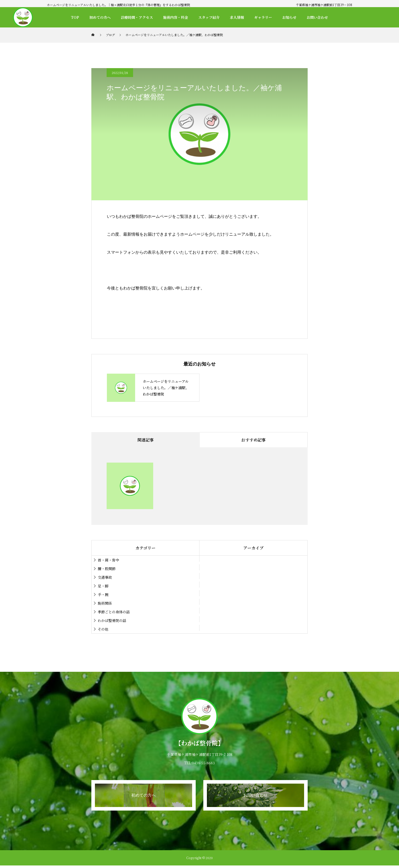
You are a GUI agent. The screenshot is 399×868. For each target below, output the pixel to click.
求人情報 (237, 17)
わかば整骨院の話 (112, 620)
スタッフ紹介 (209, 17)
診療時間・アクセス (137, 17)
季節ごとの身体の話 (114, 612)
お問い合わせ (317, 17)
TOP (75, 17)
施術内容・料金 (176, 17)
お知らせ (289, 17)
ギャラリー (263, 17)
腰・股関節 (107, 569)
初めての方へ (100, 17)
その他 (103, 629)
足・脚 (103, 586)
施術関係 (105, 603)
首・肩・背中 (108, 560)
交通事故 (105, 577)
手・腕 (103, 595)
